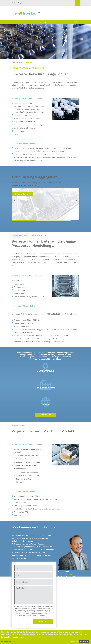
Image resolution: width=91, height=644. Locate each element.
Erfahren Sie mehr (22, 194)
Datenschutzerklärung (41, 617)
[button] (15, 202)
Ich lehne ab (74, 641)
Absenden (43, 621)
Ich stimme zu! (84, 641)
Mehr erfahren (45, 415)
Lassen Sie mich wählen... (9, 641)
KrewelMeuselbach (26, 14)
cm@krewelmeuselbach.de (69, 574)
